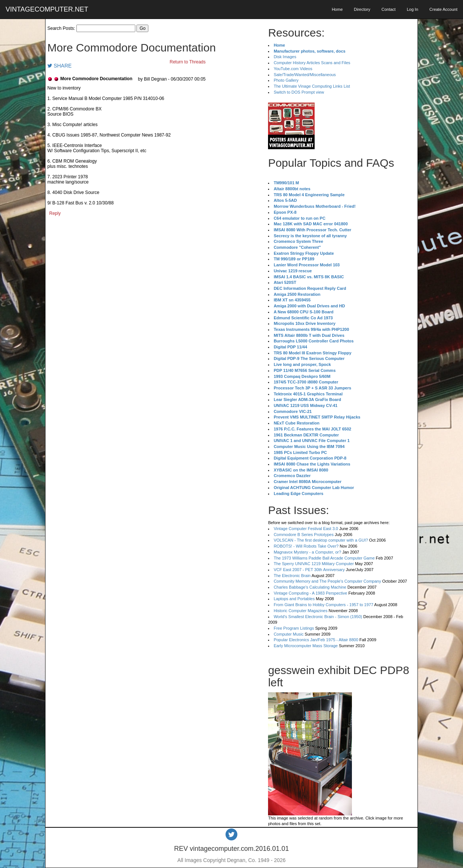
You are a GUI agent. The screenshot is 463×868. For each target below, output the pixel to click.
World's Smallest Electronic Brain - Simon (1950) (318, 617)
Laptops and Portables (294, 599)
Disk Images (285, 57)
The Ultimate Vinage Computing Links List (312, 86)
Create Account (443, 9)
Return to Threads (188, 62)
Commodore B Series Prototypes (304, 535)
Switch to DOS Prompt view (299, 92)
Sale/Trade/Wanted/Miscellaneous (305, 75)
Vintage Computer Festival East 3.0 (306, 529)
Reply (55, 213)
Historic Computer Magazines (300, 611)
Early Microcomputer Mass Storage (306, 646)
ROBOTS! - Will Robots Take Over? (306, 546)
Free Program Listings (294, 628)
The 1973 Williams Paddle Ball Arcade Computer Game (324, 558)
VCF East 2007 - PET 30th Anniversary (309, 570)
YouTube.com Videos (293, 69)
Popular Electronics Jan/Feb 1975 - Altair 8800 (316, 640)
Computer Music (289, 634)
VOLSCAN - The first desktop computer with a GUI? (321, 540)
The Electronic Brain (292, 576)
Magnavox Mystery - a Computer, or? (307, 552)
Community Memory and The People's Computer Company (327, 581)
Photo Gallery (286, 80)
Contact (388, 9)
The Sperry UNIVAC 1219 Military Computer (314, 564)
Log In (412, 9)
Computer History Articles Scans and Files (312, 63)
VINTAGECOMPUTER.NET (47, 9)
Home (337, 9)
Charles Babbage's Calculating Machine (310, 587)
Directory (362, 9)
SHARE (59, 66)
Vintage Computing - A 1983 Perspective (310, 593)
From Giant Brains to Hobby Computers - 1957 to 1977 (323, 605)
